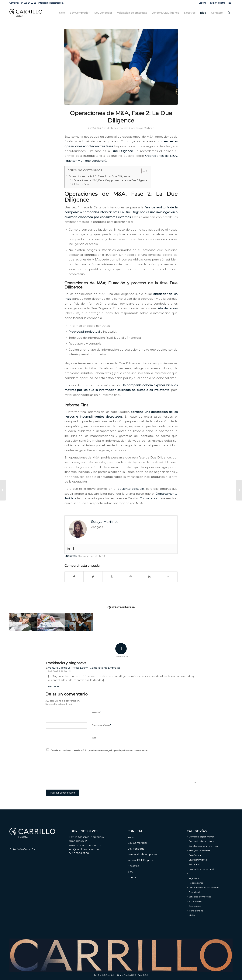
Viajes (192, 915)
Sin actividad (196, 901)
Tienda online (196, 911)
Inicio (131, 837)
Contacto (133, 877)
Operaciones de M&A (92, 556)
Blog (131, 872)
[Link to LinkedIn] (230, 3)
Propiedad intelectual (84, 332)
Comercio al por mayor (201, 837)
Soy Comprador (137, 843)
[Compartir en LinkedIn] (149, 577)
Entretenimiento (198, 860)
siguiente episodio (131, 489)
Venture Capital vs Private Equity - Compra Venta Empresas (84, 668)
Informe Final (82, 184)
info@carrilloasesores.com (85, 849)
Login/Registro (218, 3)
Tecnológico (195, 906)
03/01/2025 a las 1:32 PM (60, 671)
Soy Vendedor (137, 849)
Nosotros (133, 866)
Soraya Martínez (145, 128)
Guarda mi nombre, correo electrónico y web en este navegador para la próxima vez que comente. (99, 750)
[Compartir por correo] (168, 577)
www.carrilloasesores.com (85, 845)
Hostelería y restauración (202, 869)
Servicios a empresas (200, 897)
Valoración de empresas (142, 854)
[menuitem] (203, 3)
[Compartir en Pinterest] (130, 577)
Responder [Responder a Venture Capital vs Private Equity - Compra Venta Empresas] (54, 686)
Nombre (97, 712)
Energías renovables (200, 850)
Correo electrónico (101, 725)
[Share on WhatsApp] (112, 577)
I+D (191, 874)
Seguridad (194, 892)
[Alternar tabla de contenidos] (143, 171)
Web (94, 738)
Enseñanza (195, 855)
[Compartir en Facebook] (74, 577)
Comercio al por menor (201, 841)
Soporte (202, 3)
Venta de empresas (118, 128)
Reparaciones (196, 883)
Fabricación (195, 864)
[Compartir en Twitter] (93, 577)
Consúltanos (149, 498)
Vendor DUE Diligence (141, 860)
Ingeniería (194, 878)
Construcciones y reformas (203, 846)
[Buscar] (229, 13)
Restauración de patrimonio (204, 888)
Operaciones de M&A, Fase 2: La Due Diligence (99, 176)
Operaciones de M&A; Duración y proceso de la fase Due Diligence (110, 180)
